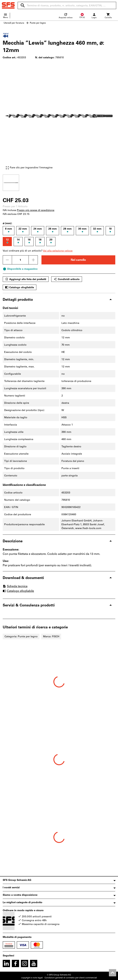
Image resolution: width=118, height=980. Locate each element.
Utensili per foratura (14, 23)
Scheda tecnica (15, 586)
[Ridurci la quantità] (7, 260)
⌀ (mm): (7, 223)
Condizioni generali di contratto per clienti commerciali (71, 978)
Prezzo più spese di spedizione (36, 210)
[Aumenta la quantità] (33, 260)
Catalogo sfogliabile (20, 287)
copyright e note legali (32, 978)
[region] (59, 182)
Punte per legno (38, 23)
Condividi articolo (67, 279)
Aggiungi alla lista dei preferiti (26, 279)
